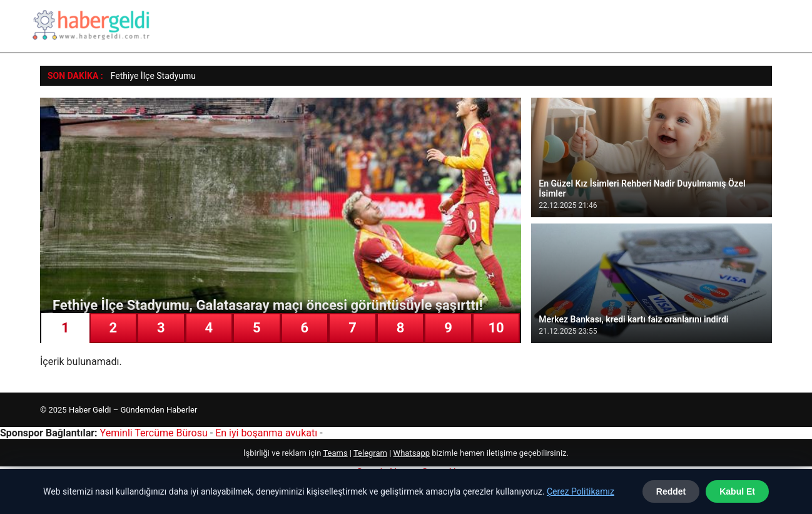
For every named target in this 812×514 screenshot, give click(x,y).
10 (496, 328)
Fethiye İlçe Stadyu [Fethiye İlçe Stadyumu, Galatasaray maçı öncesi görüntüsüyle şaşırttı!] (147, 76)
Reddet (671, 491)
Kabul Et (737, 491)
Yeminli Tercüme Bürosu (154, 433)
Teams (335, 453)
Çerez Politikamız (581, 491)
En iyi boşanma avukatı (266, 433)
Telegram (370, 453)
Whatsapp (412, 453)
